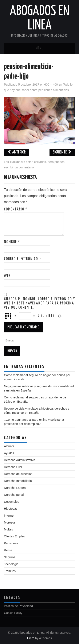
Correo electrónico (23, 259)
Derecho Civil (13, 467)
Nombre (12, 242)
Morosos (10, 522)
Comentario (16, 209)
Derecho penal (14, 495)
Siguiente (62, 152)
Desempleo (12, 502)
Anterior (16, 152)
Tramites (10, 571)
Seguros (10, 557)
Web (7, 276)
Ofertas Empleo (15, 536)
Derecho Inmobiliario (18, 481)
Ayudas (9, 453)
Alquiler (9, 446)
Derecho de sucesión (18, 474)
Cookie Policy (13, 613)
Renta (8, 550)
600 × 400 (51, 85)
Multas (8, 529)
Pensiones (11, 543)
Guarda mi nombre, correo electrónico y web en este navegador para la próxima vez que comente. (39, 303)
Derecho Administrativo (20, 460)
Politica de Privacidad (19, 606)
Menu (40, 48)
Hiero (31, 638)
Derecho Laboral (15, 488)
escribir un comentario (19, 167)
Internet (9, 516)
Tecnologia (11, 564)
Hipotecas (11, 509)
